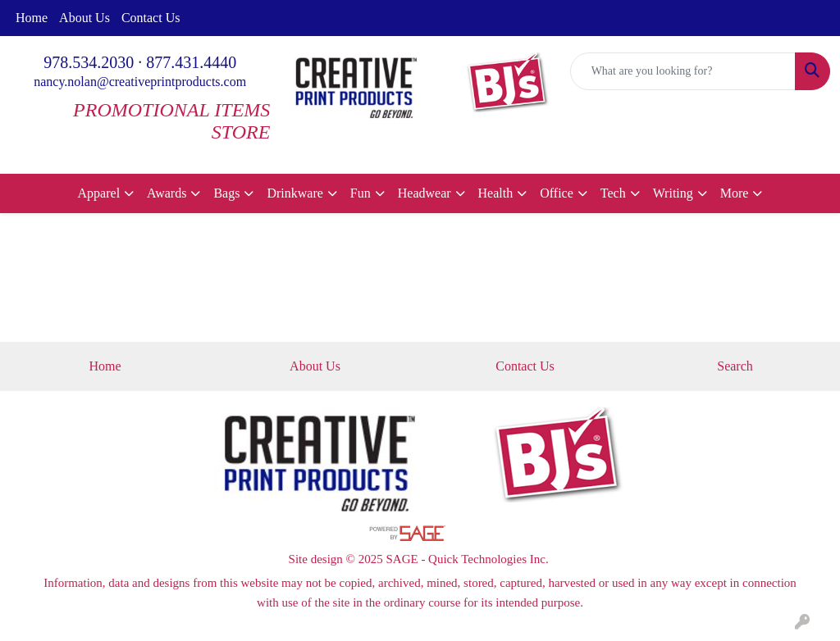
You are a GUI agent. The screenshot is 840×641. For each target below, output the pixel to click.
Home (32, 18)
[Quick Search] (683, 71)
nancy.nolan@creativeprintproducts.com (140, 82)
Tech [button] (613, 193)
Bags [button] (226, 193)
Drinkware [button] (294, 193)
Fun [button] (361, 193)
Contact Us (151, 18)
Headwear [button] (425, 193)
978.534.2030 (89, 62)
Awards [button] (167, 193)
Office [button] (557, 193)
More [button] (735, 193)
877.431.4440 (191, 62)
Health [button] (496, 193)
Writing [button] (673, 193)
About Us (84, 18)
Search (735, 366)
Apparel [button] (99, 193)
